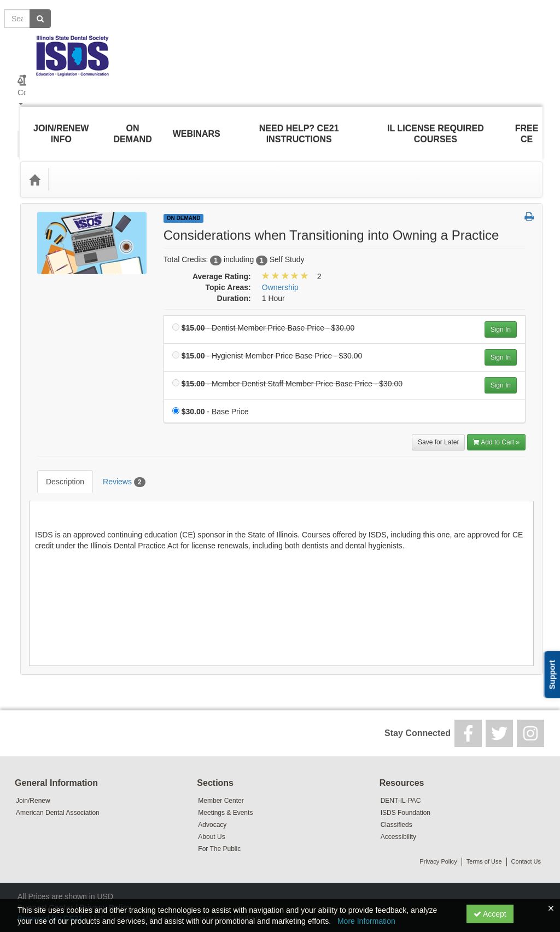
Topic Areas (83, 163)
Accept (490, 914)
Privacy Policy (438, 829)
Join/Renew (33, 768)
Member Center (221, 768)
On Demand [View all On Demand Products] (184, 202)
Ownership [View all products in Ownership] (280, 271)
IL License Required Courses (437, 126)
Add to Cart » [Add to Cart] (496, 426)
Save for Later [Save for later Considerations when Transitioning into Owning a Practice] (438, 426)
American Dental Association (58, 780)
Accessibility (398, 804)
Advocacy (212, 792)
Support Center (45, 875)
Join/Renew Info (60, 126)
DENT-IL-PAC (401, 768)
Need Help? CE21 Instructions (299, 126)
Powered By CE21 (51, 885)
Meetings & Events (225, 780)
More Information (366, 921)
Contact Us (526, 829)
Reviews (116, 458)
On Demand (132, 126)
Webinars (196, 126)
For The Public (219, 816)
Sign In (501, 313)
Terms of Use (484, 829)
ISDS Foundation (406, 780)
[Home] (34, 163)
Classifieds (396, 792)
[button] (529, 201)
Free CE (528, 126)
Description (57, 457)
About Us (211, 804)
